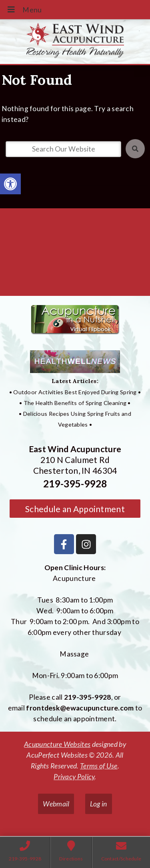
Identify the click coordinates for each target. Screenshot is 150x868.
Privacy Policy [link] (74, 777)
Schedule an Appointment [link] (75, 509)
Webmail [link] (56, 804)
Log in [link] (99, 804)
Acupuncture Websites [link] (57, 744)
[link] (10, 184)
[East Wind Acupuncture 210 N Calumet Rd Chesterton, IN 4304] (75, 255)
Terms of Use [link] (99, 766)
